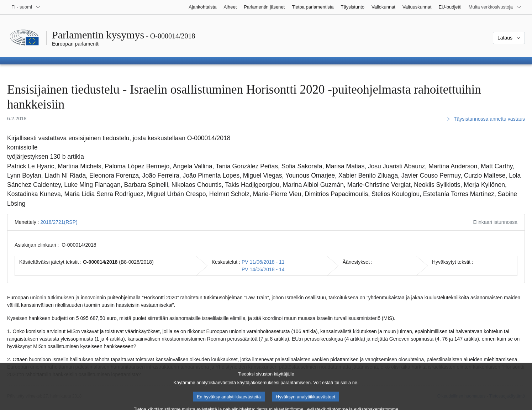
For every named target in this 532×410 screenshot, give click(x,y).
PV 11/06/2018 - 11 (263, 262)
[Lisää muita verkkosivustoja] (495, 7)
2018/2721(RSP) (59, 222)
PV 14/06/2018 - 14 (263, 269)
